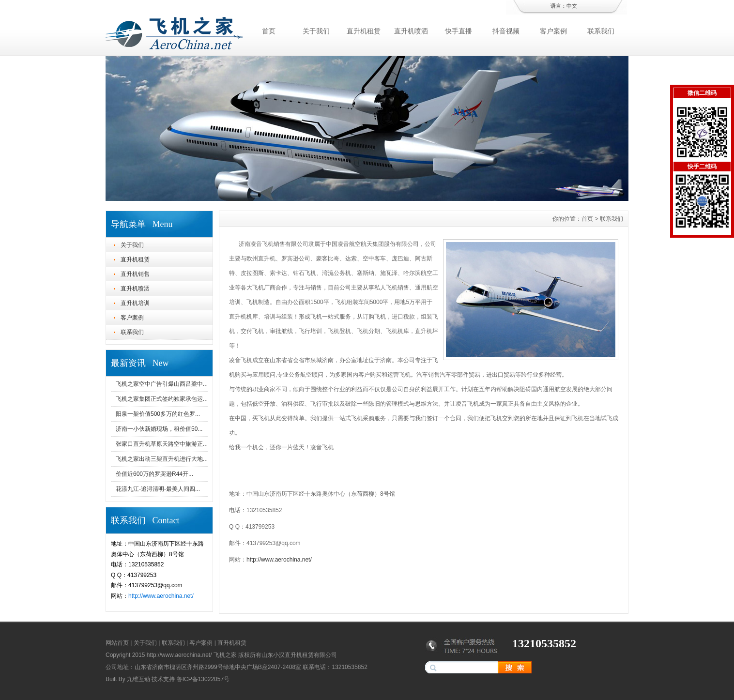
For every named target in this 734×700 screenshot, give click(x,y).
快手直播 (459, 31)
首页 (269, 31)
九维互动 (138, 679)
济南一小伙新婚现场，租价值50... (159, 429)
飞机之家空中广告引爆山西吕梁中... (162, 384)
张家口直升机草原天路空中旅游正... (162, 444)
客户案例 (553, 31)
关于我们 (316, 31)
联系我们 (601, 31)
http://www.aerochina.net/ (161, 596)
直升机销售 (135, 274)
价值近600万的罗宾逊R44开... (154, 474)
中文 (572, 6)
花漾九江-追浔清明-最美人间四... (158, 489)
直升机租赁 (364, 31)
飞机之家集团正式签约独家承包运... (162, 399)
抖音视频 (506, 31)
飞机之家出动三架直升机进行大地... (162, 459)
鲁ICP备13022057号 (203, 679)
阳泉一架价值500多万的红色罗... (158, 414)
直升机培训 (135, 303)
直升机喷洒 (411, 31)
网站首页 (117, 643)
